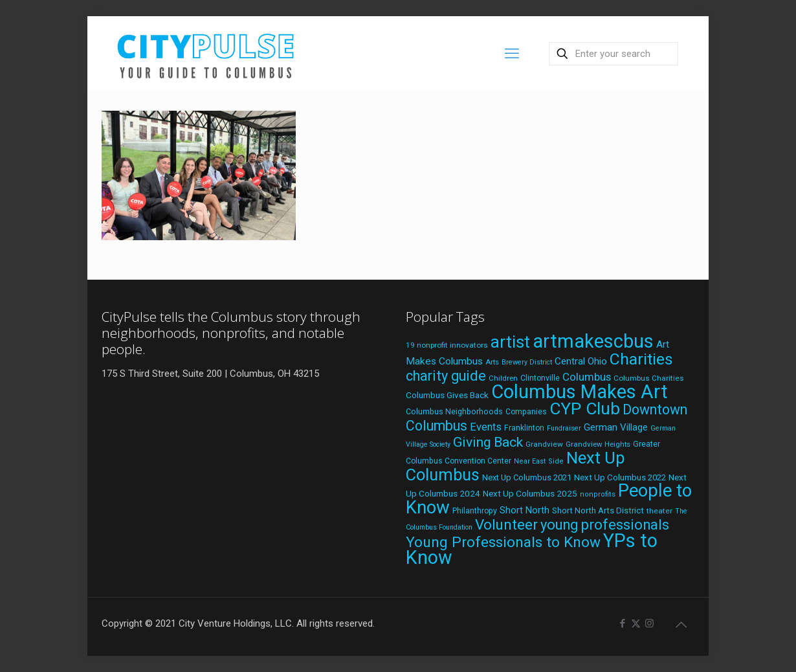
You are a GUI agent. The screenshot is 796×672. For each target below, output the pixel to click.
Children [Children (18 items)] (503, 378)
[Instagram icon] (649, 623)
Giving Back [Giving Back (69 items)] (488, 442)
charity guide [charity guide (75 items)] (446, 376)
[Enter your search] (614, 54)
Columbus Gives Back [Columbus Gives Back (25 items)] (447, 395)
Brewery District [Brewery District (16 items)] (527, 362)
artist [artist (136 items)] (510, 342)
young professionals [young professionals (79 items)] (605, 525)
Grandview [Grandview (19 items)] (544, 444)
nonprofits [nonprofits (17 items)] (598, 494)
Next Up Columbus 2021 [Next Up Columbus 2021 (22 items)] (527, 477)
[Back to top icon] (681, 625)
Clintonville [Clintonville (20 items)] (540, 378)
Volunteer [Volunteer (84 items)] (506, 524)
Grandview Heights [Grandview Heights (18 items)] (598, 444)
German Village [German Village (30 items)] (616, 427)
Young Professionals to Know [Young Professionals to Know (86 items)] (503, 542)
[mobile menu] (512, 54)
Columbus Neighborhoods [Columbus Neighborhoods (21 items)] (454, 411)
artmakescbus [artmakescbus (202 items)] (593, 341)
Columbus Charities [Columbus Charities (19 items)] (649, 378)
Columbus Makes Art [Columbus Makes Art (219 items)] (580, 392)
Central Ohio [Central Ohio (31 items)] (581, 361)
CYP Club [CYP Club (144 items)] (585, 409)
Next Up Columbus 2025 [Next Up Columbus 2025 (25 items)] (530, 493)
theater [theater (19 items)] (659, 511)
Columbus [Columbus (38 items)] (587, 377)
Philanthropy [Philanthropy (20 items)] (475, 511)
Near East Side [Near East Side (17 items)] (539, 461)
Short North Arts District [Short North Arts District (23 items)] (598, 510)
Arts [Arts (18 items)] (492, 362)
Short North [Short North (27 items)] (525, 510)
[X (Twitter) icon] (636, 623)
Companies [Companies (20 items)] (526, 412)
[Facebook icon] (622, 623)
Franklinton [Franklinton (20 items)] (524, 428)
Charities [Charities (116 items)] (641, 359)
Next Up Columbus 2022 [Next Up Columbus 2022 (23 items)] (620, 477)
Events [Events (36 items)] (486, 427)
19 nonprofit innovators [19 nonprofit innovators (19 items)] (447, 345)
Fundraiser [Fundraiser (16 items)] (564, 428)
